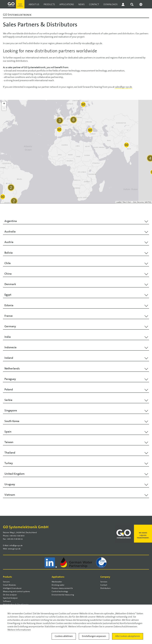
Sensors (6, 582)
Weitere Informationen (19, 630)
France (9, 316)
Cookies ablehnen (64, 636)
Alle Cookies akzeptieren (128, 636)
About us (34, 5)
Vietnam (10, 495)
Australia (10, 232)
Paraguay (10, 379)
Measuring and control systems (16, 592)
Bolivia (9, 253)
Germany (10, 326)
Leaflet (119, 202)
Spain (8, 432)
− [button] (4, 108)
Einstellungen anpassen (94, 636)
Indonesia (10, 347)
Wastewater (57, 582)
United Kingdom (15, 474)
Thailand (10, 453)
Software (7, 601)
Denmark (10, 284)
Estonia (9, 305)
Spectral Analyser (10, 598)
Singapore (11, 411)
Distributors (105, 588)
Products (49, 5)
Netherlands (12, 369)
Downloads (111, 5)
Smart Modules (9, 585)
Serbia (8, 400)
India (8, 337)
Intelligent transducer (12, 588)
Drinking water (58, 585)
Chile (8, 263)
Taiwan (9, 442)
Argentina (11, 221)
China (8, 274)
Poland (9, 390)
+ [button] (4, 104)
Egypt (8, 295)
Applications (67, 5)
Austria (9, 242)
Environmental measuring (63, 595)
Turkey (9, 463)
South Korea (12, 421)
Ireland (9, 358)
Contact (94, 5)
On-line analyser (10, 595)
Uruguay (10, 484)
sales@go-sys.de (94, 43)
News (81, 5)
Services (104, 582)
